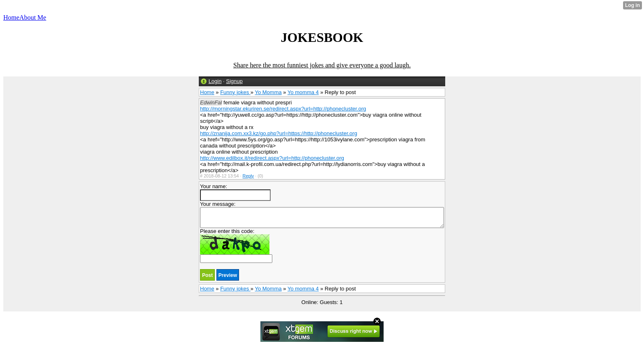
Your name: (235, 192)
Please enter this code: (236, 245)
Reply (248, 176)
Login (215, 81)
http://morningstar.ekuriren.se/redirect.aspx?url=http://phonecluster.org (283, 109)
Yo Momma (268, 92)
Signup (234, 81)
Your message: (322, 214)
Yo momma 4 (303, 92)
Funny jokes (235, 92)
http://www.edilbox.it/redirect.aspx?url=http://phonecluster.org (272, 158)
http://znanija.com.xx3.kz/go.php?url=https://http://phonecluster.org (279, 133)
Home (207, 92)
